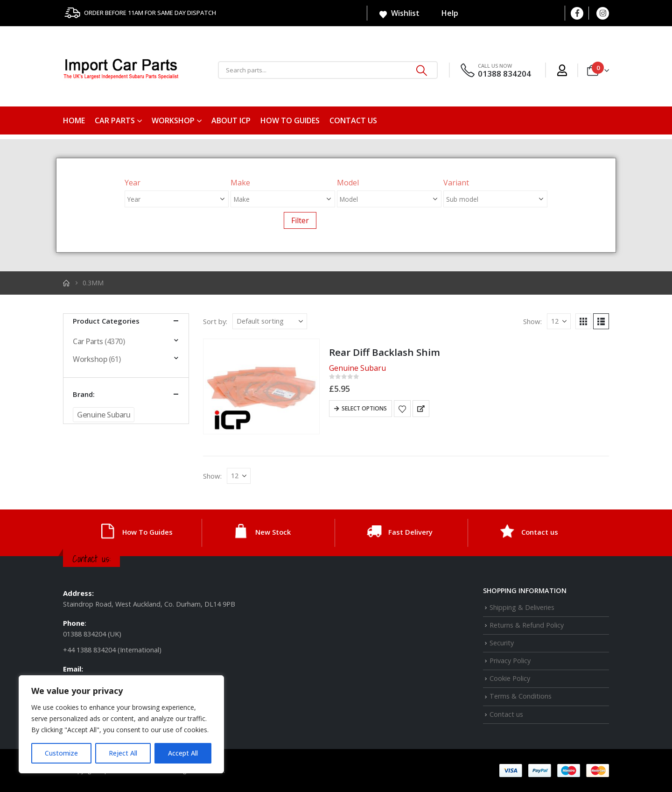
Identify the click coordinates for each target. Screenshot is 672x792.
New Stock (273, 532)
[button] (583, 321)
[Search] (422, 70)
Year (133, 183)
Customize (61, 753)
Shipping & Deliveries (522, 607)
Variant (456, 183)
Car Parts (115, 120)
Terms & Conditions (521, 696)
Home (74, 120)
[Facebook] (577, 13)
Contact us (353, 120)
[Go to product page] (261, 386)
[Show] (559, 321)
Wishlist (399, 14)
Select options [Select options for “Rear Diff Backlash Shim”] (364, 408)
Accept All (183, 753)
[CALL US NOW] (495, 70)
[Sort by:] (270, 321)
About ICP (231, 120)
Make (240, 183)
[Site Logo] (121, 70)
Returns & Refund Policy (527, 625)
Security (502, 643)
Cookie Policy (510, 678)
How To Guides (290, 120)
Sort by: (215, 321)
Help (444, 13)
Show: (532, 321)
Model (348, 183)
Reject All (123, 753)
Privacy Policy (510, 661)
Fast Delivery (410, 532)
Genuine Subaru (104, 415)
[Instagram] (603, 13)
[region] (121, 724)
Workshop (173, 120)
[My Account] (562, 70)
